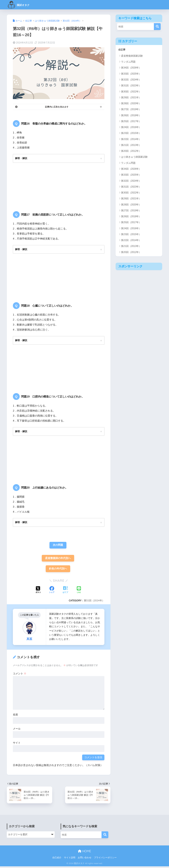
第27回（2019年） (131, 109)
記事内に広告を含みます (57, 107)
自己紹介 (57, 859)
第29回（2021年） (131, 97)
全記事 (122, 49)
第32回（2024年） (94, 602)
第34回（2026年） (131, 68)
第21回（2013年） (131, 145)
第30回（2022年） (131, 92)
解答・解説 (21, 158)
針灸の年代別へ (58, 570)
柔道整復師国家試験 (132, 56)
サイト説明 (70, 859)
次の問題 (58, 546)
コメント (20, 675)
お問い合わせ (85, 859)
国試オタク (22, 5)
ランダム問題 (128, 62)
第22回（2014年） (131, 139)
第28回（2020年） (131, 104)
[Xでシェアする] (38, 592)
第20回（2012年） (131, 151)
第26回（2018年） (131, 115)
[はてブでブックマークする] (65, 592)
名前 (15, 716)
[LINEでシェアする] (79, 592)
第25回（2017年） (131, 121)
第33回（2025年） (131, 74)
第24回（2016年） (131, 127)
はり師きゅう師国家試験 (134, 157)
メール (17, 730)
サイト (17, 744)
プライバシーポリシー (105, 859)
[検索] (157, 27)
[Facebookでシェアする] (52, 592)
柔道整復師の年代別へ (58, 560)
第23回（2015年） (131, 133)
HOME (84, 853)
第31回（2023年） (131, 86)
